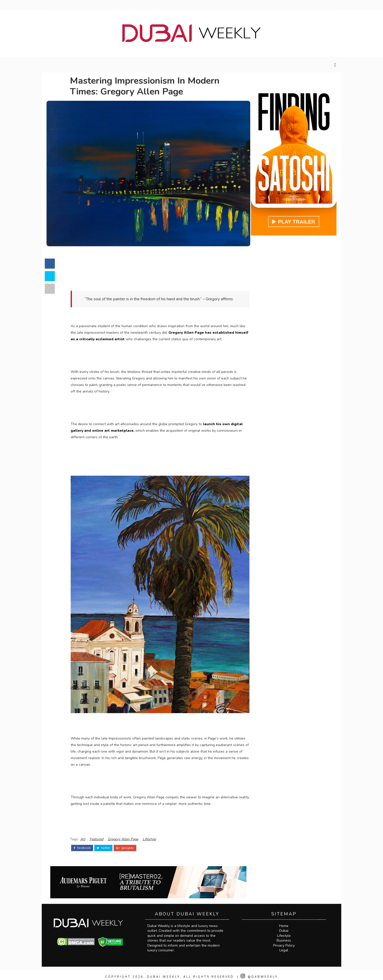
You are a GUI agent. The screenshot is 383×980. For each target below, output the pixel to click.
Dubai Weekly (163, 972)
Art (88, 835)
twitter (108, 843)
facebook (87, 843)
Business (286, 936)
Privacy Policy (286, 941)
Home (286, 921)
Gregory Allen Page (128, 835)
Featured (101, 835)
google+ (130, 843)
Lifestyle (154, 835)
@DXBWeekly (260, 972)
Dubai (286, 926)
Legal (286, 946)
